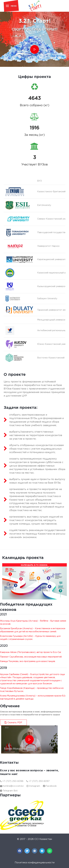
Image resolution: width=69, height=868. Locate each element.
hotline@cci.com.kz (12, 786)
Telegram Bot (9, 791)
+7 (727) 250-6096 (12, 781)
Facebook (50, 786)
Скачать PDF (13, 723)
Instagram (33, 786)
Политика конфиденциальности (35, 863)
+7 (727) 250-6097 (38, 781)
